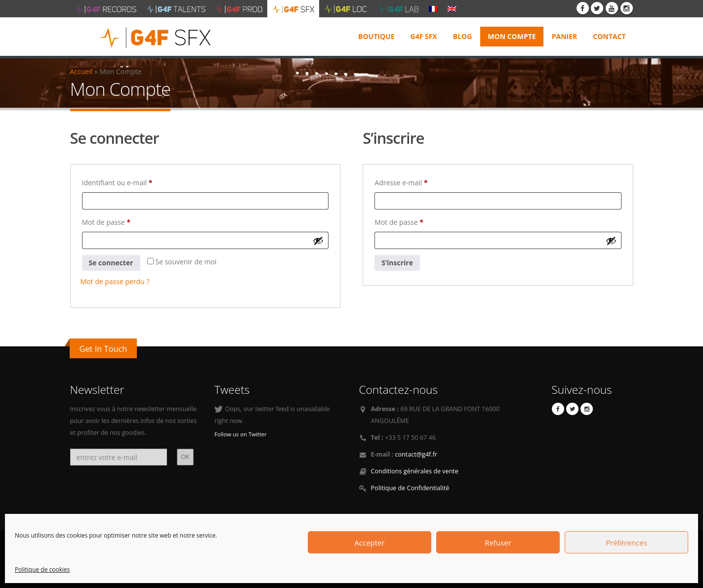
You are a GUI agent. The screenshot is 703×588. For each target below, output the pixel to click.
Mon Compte (512, 36)
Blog (463, 36)
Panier (565, 36)
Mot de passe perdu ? (115, 281)
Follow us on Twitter (241, 434)
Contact (609, 36)
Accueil (82, 71)
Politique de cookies (42, 569)
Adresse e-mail (419, 182)
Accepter (369, 543)
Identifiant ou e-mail (135, 182)
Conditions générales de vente (415, 471)
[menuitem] (433, 8)
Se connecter (111, 263)
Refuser (498, 543)
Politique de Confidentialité (410, 488)
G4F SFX (424, 36)
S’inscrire (397, 263)
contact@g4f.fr (416, 454)
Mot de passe (124, 221)
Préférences (626, 543)
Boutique (376, 36)
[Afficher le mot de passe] (318, 241)
